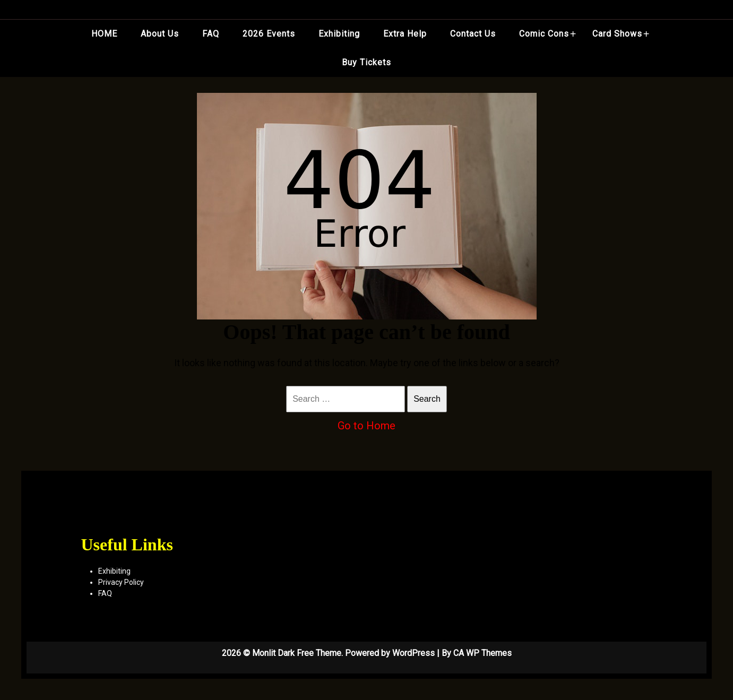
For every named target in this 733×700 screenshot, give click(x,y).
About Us (160, 34)
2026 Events (269, 34)
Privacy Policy (121, 582)
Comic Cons (544, 34)
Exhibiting (339, 34)
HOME (104, 34)
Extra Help (405, 34)
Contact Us (473, 34)
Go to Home (366, 426)
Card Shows (617, 34)
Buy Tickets (366, 62)
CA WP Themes (482, 653)
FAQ (211, 34)
